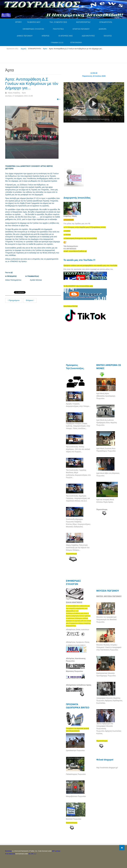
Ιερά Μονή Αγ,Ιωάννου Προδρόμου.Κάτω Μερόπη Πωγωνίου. (107, 423)
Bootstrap (8, 851)
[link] (85, 227)
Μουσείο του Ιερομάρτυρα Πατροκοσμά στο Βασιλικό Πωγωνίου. (106, 619)
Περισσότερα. (102, 509)
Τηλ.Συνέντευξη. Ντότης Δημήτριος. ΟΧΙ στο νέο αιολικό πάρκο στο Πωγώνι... (78, 449)
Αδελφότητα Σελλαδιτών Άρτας (79, 685)
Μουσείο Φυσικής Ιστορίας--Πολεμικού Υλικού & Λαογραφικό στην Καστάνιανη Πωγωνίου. (109, 647)
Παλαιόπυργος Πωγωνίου (76, 774)
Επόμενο (30, 300)
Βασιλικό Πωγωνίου (74, 819)
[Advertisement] (50, 57)
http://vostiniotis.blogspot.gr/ (107, 768)
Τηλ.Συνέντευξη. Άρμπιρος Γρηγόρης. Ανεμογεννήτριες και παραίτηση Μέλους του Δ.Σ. (78, 498)
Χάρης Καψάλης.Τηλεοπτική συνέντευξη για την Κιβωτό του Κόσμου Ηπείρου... (78, 548)
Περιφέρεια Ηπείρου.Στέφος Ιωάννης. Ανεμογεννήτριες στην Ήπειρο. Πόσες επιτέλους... (78, 426)
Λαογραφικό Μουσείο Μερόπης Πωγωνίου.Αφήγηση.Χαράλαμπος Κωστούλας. (109, 701)
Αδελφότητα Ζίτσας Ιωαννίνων (78, 629)
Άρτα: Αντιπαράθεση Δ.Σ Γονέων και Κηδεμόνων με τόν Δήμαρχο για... (32, 84)
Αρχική (23, 49)
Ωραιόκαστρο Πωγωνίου (75, 750)
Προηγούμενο (14, 300)
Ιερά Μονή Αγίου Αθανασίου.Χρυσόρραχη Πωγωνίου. (106, 396)
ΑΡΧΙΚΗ (18, 22)
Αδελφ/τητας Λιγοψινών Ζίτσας (78, 642)
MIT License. (56, 851)
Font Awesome (10, 854)
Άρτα (45, 49)
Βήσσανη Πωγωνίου (74, 671)
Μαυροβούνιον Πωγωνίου (76, 796)
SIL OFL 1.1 (32, 854)
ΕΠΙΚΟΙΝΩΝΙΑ (76, 42)
